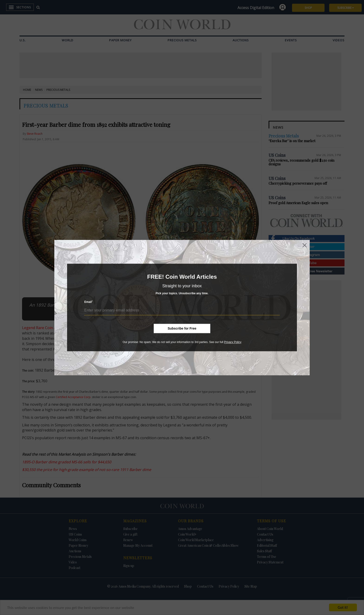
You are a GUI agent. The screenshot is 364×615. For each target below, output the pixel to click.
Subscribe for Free (182, 328)
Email (88, 302)
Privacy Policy (233, 342)
